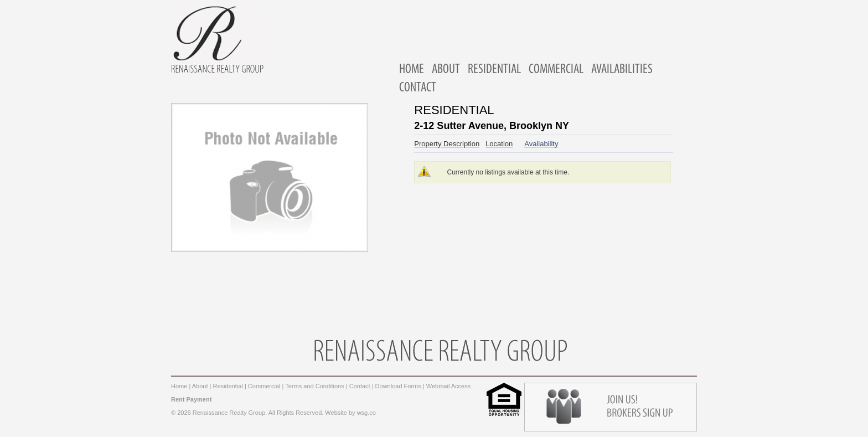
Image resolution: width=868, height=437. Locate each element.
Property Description (447, 144)
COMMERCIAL (556, 70)
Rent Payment (191, 399)
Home (179, 386)
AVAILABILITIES (622, 70)
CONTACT (418, 88)
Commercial (264, 386)
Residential (228, 386)
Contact (360, 386)
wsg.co (366, 413)
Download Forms (398, 386)
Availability (541, 144)
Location (499, 144)
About (200, 386)
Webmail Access (449, 386)
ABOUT (446, 70)
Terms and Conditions (314, 386)
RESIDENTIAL (494, 70)
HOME (412, 70)
